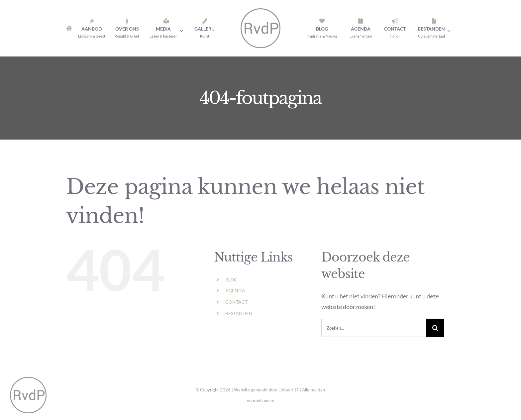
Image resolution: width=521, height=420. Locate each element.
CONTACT (236, 302)
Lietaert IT (289, 390)
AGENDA (235, 291)
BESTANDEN (239, 313)
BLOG (231, 280)
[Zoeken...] (374, 328)
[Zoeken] (435, 328)
